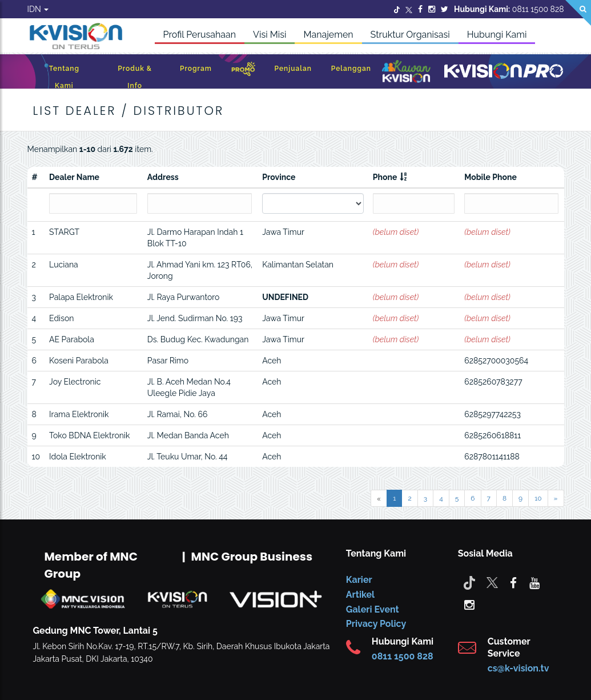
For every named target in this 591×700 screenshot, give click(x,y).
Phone (385, 177)
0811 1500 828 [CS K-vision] (403, 656)
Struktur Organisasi (410, 35)
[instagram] (469, 604)
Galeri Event (373, 609)
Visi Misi (270, 35)
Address (163, 177)
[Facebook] (420, 9)
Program (196, 69)
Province (279, 177)
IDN (38, 9)
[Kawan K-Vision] (406, 73)
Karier (359, 580)
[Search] (578, 13)
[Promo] (243, 72)
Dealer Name (74, 177)
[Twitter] (397, 9)
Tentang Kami (64, 77)
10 (538, 498)
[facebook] (513, 582)
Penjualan (293, 69)
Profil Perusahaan (200, 35)
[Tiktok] (469, 582)
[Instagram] (432, 9)
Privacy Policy (376, 624)
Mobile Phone (491, 177)
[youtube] (534, 582)
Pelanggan (351, 69)
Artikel (360, 595)
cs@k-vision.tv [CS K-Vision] (518, 668)
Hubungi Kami (497, 35)
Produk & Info (135, 77)
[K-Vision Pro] (504, 72)
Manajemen (328, 35)
